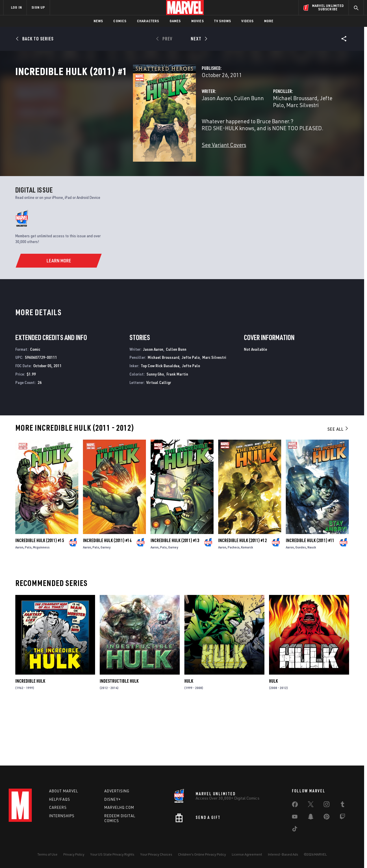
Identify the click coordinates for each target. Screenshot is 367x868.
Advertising (117, 791)
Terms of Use (47, 854)
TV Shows (223, 21)
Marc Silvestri (322, 123)
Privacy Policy (74, 854)
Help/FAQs (60, 799)
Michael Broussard (254, 123)
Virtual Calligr (159, 436)
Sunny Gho (155, 428)
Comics (120, 21)
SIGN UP (38, 7)
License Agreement (247, 854)
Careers (58, 807)
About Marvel (64, 791)
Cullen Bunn (166, 123)
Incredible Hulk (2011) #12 (242, 595)
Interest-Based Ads (283, 854)
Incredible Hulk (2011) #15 (40, 595)
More (269, 21)
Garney (105, 601)
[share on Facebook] (295, 806)
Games (175, 21)
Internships (62, 816)
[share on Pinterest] (327, 818)
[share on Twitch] (342, 818)
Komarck (247, 601)
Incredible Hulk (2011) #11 (310, 595)
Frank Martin (177, 428)
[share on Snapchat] (311, 818)
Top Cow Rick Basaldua (160, 420)
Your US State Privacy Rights (112, 854)
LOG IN (16, 7)
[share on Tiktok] (295, 830)
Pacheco (234, 601)
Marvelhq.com (119, 807)
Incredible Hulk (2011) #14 (107, 595)
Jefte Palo (291, 123)
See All (338, 483)
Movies (198, 21)
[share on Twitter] (311, 805)
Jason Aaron (134, 123)
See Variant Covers (142, 163)
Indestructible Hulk (119, 735)
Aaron (19, 601)
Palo (28, 601)
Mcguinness (41, 601)
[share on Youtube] (295, 818)
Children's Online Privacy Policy (202, 854)
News (98, 21)
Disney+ (113, 799)
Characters (148, 21)
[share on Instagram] (327, 805)
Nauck (312, 601)
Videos (247, 21)
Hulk (189, 735)
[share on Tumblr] (342, 805)
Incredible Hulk (30, 735)
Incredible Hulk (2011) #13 (175, 595)
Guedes (301, 601)
